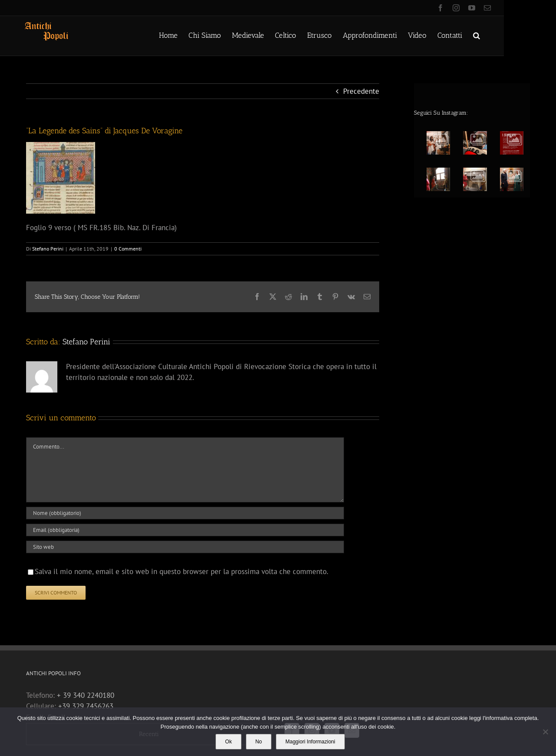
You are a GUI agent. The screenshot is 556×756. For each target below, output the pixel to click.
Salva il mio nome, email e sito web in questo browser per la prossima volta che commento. (182, 571)
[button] (477, 35)
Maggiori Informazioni (310, 742)
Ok (228, 742)
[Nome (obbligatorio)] (185, 513)
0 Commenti (128, 249)
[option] (475, 161)
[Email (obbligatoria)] (185, 530)
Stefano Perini (48, 249)
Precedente (361, 91)
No (259, 742)
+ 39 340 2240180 (86, 695)
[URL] (185, 547)
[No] (545, 732)
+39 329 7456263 (86, 706)
